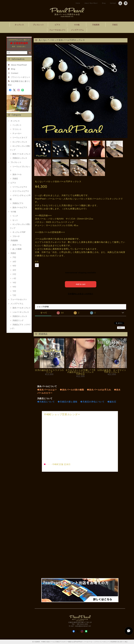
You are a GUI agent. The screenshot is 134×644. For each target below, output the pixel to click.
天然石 (115, 25)
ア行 (14, 257)
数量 (37, 262)
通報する (121, 328)
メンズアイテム (77, 30)
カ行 (14, 262)
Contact (113, 3)
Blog (104, 3)
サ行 (14, 266)
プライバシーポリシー (21, 77)
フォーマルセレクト (57, 30)
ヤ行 (14, 287)
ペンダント (17, 125)
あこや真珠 (17, 249)
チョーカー (17, 133)
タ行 (14, 270)
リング (15, 216)
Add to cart (81, 284)
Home (78, 3)
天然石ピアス (18, 203)
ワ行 (14, 295)
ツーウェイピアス (20, 187)
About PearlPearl (91, 3)
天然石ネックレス (20, 158)
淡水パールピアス (20, 207)
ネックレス (19, 25)
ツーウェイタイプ (20, 138)
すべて (44, 313)
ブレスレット (38, 25)
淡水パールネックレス (22, 154)
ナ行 (14, 274)
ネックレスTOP (19, 232)
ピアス (57, 25)
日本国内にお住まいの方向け (80, 294)
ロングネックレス (20, 142)
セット (15, 220)
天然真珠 (96, 25)
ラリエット (17, 129)
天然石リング (18, 320)
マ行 (14, 283)
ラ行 (14, 291)
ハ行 (14, 278)
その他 (77, 25)
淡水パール (17, 174)
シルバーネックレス (21, 312)
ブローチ (16, 236)
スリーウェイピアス (21, 191)
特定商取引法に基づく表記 (119, 642)
